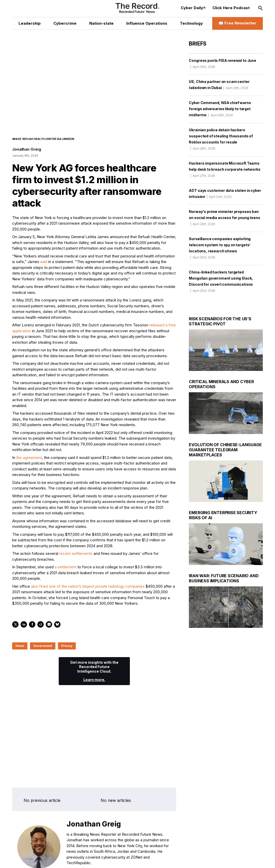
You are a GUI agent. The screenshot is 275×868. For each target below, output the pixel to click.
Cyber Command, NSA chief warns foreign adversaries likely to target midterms (220, 109)
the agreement (29, 458)
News (20, 646)
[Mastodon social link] (74, 859)
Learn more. (94, 680)
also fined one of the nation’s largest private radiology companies (88, 587)
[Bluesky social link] (85, 859)
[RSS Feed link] (96, 859)
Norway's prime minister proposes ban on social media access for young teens (224, 218)
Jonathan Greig (27, 149)
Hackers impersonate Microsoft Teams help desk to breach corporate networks (225, 169)
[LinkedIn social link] (52, 859)
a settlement (66, 567)
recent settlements (76, 554)
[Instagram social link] (63, 859)
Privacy (67, 646)
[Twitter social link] (41, 859)
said (44, 262)
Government (43, 646)
